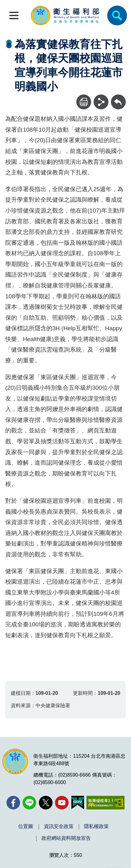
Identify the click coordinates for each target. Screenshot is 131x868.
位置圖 (26, 826)
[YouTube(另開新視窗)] (62, 803)
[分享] (101, 102)
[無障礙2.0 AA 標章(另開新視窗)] (106, 803)
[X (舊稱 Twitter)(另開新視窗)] (46, 803)
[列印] (84, 102)
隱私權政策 (96, 826)
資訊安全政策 (59, 826)
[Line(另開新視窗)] (29, 803)
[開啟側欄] (14, 15)
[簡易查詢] (117, 15)
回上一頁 (118, 97)
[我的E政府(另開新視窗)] (78, 803)
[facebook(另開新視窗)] (13, 803)
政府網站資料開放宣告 (66, 838)
